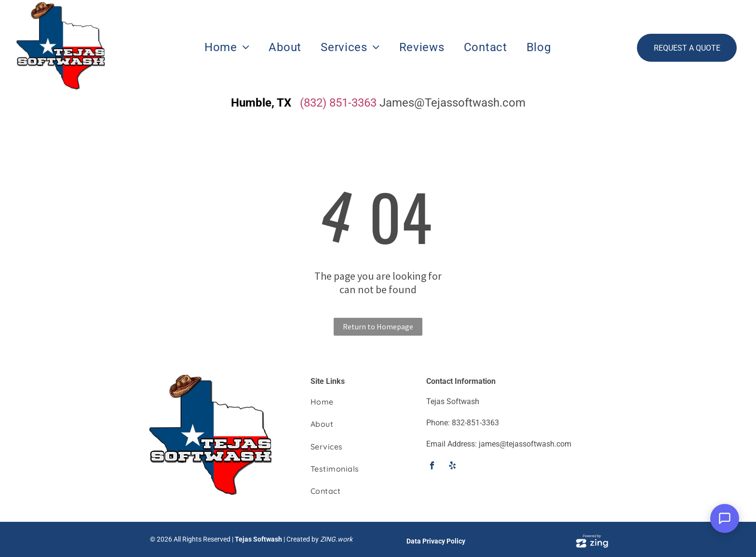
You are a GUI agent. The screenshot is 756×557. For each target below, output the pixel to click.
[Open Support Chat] (725, 518)
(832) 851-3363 (338, 103)
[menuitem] (227, 48)
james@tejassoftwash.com (525, 444)
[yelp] (452, 467)
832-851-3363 (475, 423)
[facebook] (432, 467)
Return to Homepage (378, 326)
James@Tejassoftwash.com (452, 103)
